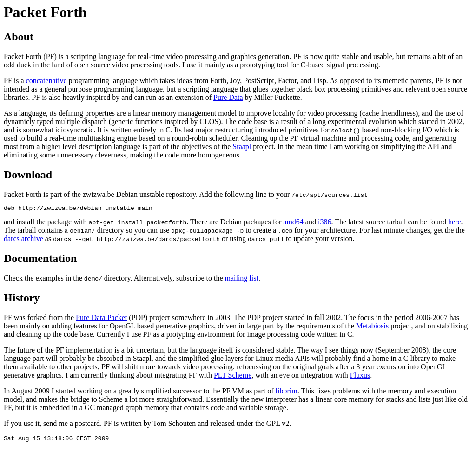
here (455, 223)
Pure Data (228, 97)
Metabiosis (372, 327)
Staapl (242, 147)
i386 (324, 223)
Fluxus (360, 376)
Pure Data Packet (101, 319)
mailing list (241, 279)
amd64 (293, 223)
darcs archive (23, 240)
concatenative (46, 81)
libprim (287, 392)
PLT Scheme (233, 376)
